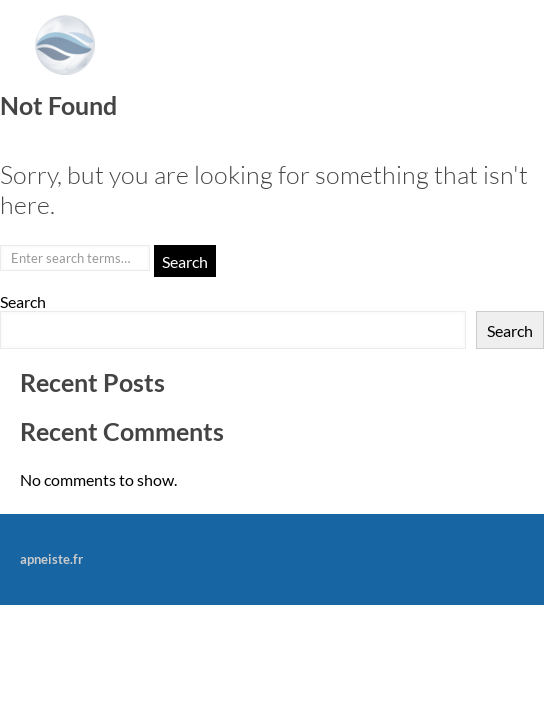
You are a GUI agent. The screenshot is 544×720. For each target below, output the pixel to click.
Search (23, 301)
